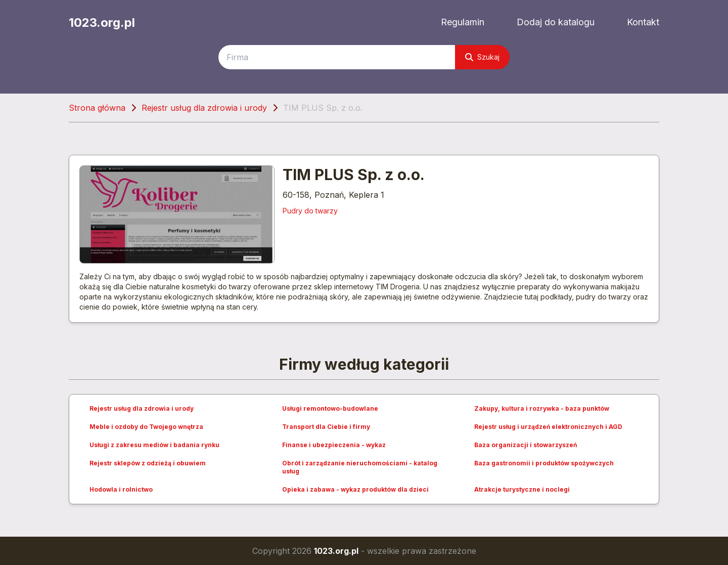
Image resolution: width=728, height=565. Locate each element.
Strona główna (97, 108)
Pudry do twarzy (310, 211)
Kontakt (643, 22)
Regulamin (463, 22)
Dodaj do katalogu (556, 22)
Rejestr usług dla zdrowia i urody (204, 108)
